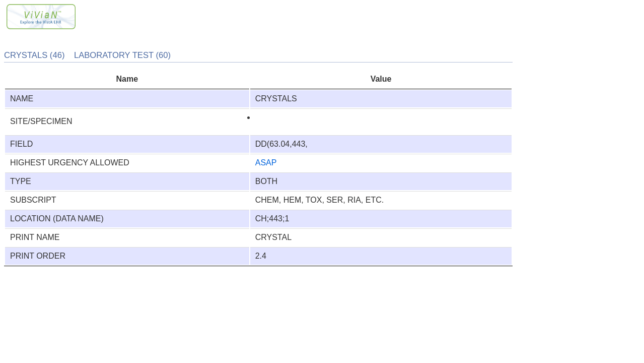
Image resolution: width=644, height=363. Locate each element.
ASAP (266, 163)
